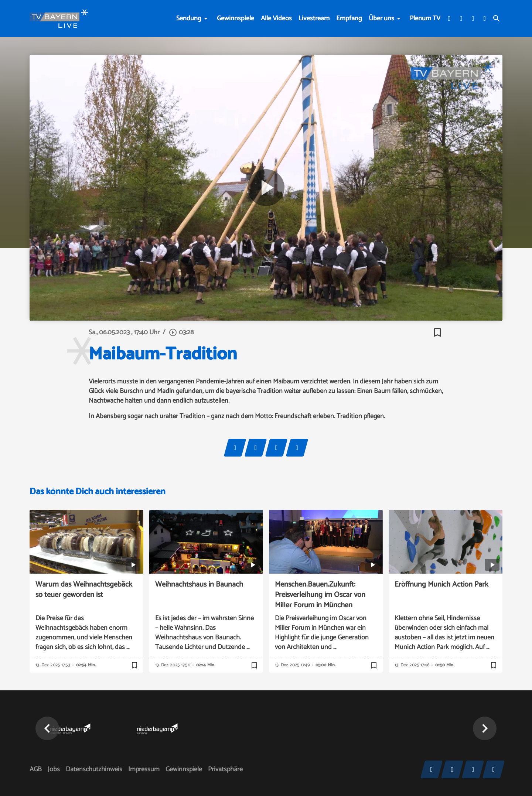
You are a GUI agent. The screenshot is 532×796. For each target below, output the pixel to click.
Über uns (381, 18)
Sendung (189, 18)
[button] (47, 728)
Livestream (314, 18)
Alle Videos (276, 18)
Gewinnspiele (236, 18)
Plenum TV (425, 18)
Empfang (349, 18)
